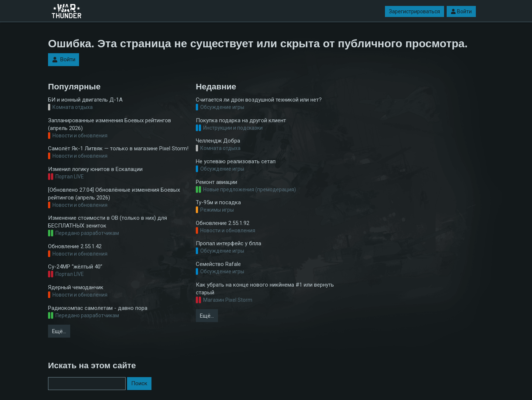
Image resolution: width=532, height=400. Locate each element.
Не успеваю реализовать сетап (236, 161)
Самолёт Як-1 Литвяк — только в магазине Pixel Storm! (118, 148)
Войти (461, 11)
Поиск (139, 383)
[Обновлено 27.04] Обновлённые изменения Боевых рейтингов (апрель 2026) (114, 194)
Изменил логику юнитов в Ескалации (95, 169)
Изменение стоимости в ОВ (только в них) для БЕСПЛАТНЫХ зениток (108, 222)
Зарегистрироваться (415, 11)
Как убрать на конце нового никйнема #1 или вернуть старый (265, 289)
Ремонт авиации (216, 182)
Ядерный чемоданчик (76, 287)
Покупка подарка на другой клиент (241, 120)
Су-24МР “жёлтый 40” (75, 267)
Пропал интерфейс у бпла (229, 243)
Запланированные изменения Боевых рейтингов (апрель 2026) (110, 124)
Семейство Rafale (218, 264)
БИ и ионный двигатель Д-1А (85, 100)
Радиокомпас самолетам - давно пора (98, 308)
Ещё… (59, 331)
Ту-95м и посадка (218, 202)
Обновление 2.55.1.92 (223, 223)
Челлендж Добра (218, 141)
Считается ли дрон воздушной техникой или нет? (259, 100)
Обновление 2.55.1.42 (75, 246)
